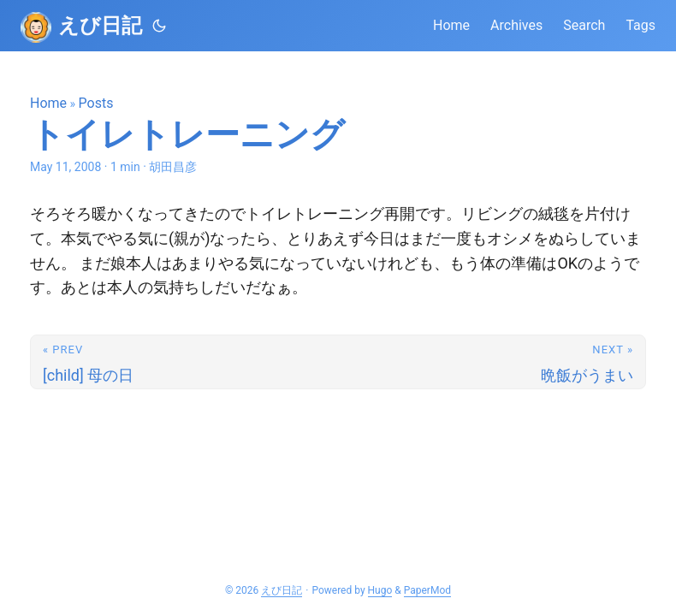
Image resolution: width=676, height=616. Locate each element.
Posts (96, 103)
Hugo (380, 590)
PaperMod (427, 590)
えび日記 (100, 26)
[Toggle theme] (159, 26)
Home (48, 103)
